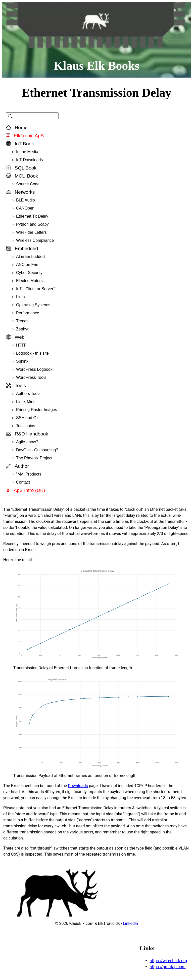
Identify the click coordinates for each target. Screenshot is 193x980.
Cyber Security (29, 273)
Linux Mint (25, 402)
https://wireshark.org (168, 961)
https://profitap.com (168, 967)
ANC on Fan (27, 265)
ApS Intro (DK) (26, 490)
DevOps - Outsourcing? (37, 450)
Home (17, 128)
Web (15, 337)
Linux (21, 297)
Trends (22, 321)
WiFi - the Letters (31, 232)
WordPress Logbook (34, 369)
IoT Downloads (29, 160)
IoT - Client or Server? (36, 289)
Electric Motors (29, 281)
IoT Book (20, 144)
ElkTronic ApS (25, 136)
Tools (16, 385)
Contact (23, 482)
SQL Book (21, 168)
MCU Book (22, 176)
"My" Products (29, 474)
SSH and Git (27, 418)
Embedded (22, 248)
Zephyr (22, 329)
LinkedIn (130, 923)
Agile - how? (27, 442)
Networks (20, 192)
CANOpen (25, 208)
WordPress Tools (31, 377)
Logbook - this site (32, 353)
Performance (28, 313)
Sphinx (22, 361)
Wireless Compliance (35, 240)
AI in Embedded (30, 257)
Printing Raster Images (37, 410)
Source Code (28, 184)
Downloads (78, 786)
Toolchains (26, 426)
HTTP (21, 345)
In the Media (27, 152)
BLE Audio (26, 200)
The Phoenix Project (34, 458)
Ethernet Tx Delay (32, 216)
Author (17, 466)
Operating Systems (33, 305)
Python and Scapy (32, 224)
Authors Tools (28, 394)
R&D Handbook (27, 434)
